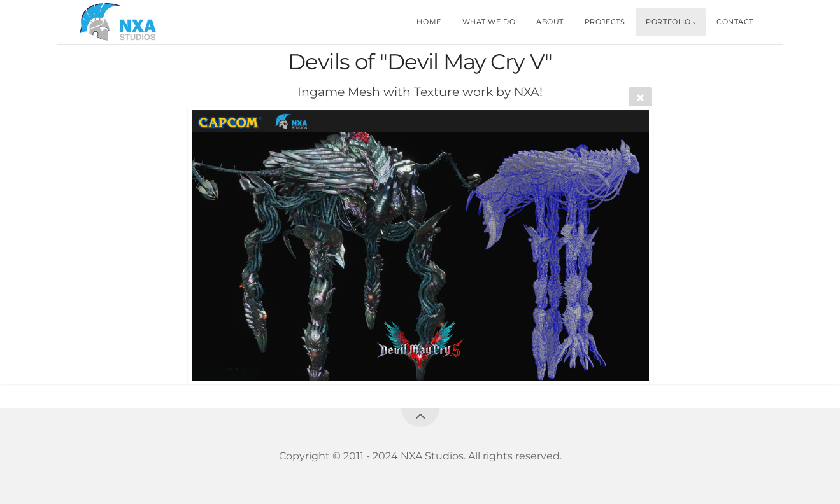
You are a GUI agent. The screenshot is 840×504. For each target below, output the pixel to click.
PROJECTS (605, 22)
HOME (429, 22)
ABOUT (550, 22)
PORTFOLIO (668, 22)
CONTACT (735, 22)
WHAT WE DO (489, 22)
